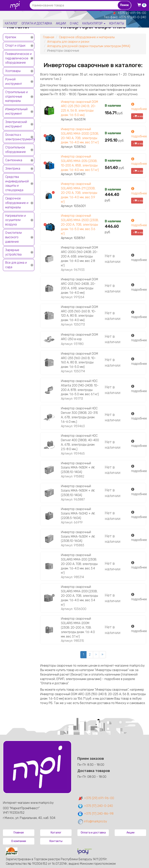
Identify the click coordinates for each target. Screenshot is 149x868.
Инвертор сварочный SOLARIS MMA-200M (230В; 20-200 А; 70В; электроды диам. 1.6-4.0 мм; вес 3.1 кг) (78, 627)
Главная (49, 37)
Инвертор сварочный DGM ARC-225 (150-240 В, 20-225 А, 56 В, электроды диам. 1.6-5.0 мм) (80, 108)
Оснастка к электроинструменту (20, 137)
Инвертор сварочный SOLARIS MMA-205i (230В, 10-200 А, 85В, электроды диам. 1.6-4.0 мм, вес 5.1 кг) (80, 163)
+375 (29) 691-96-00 (96, 798)
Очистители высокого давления (13, 237)
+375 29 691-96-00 (132, 13)
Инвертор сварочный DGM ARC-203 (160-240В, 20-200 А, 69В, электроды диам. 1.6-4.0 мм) (80, 286)
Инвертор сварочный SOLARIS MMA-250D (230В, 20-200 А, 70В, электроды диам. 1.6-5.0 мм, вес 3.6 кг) (80, 224)
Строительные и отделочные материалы (16, 97)
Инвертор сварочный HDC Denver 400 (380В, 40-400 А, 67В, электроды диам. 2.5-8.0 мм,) (80, 442)
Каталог (11, 23)
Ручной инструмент (14, 81)
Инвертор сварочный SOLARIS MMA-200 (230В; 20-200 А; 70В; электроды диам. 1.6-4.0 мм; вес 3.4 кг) (79, 564)
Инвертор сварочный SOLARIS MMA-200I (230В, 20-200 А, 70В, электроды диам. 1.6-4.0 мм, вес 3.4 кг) (79, 596)
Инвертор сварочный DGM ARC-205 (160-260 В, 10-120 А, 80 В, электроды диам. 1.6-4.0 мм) (80, 314)
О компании (19, 841)
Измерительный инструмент (16, 111)
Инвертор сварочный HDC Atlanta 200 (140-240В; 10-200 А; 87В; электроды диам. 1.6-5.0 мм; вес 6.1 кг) (80, 388)
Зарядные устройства (13, 252)
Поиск (124, 5)
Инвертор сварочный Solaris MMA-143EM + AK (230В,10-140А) (78, 468)
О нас (74, 23)
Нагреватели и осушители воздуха (16, 220)
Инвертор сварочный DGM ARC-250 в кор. (80, 337)
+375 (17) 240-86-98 (95, 814)
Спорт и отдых (15, 45)
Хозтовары (13, 71)
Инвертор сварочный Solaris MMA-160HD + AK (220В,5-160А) (78, 513)
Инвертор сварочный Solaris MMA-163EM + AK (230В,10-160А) (78, 537)
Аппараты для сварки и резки (68, 42)
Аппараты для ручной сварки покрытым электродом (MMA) (89, 46)
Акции (61, 23)
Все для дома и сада (16, 265)
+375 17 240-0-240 (133, 17)
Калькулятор (94, 23)
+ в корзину (138, 116)
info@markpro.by (92, 821)
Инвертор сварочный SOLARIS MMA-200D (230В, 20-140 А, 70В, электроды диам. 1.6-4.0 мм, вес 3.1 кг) (80, 136)
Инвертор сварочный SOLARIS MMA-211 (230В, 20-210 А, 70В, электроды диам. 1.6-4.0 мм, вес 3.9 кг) (79, 193)
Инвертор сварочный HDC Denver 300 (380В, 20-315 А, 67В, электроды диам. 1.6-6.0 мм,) (79, 415)
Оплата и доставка (37, 23)
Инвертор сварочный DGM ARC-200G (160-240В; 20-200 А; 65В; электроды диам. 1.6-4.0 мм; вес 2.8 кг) (80, 256)
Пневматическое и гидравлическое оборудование (18, 58)
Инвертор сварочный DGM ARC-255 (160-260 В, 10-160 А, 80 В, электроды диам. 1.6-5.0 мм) (80, 360)
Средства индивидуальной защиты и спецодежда (17, 184)
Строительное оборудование (16, 150)
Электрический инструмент (16, 124)
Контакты (117, 23)
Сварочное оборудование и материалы (17, 203)
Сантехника (14, 160)
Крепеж (11, 37)
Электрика (13, 168)
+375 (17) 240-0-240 (95, 806)
